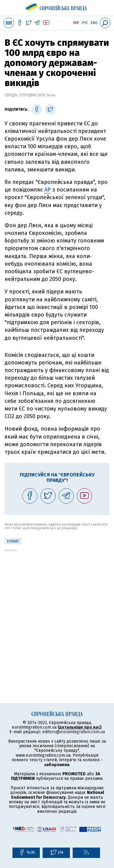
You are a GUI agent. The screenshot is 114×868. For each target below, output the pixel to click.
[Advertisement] (57, 609)
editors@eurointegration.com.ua (74, 732)
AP (48, 190)
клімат (13, 541)
